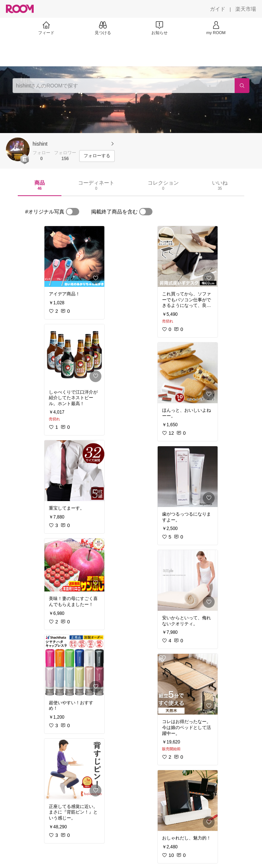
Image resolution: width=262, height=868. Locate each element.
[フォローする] (97, 156)
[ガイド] (218, 9)
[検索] (242, 86)
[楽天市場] (246, 9)
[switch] (73, 212)
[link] (74, 256)
